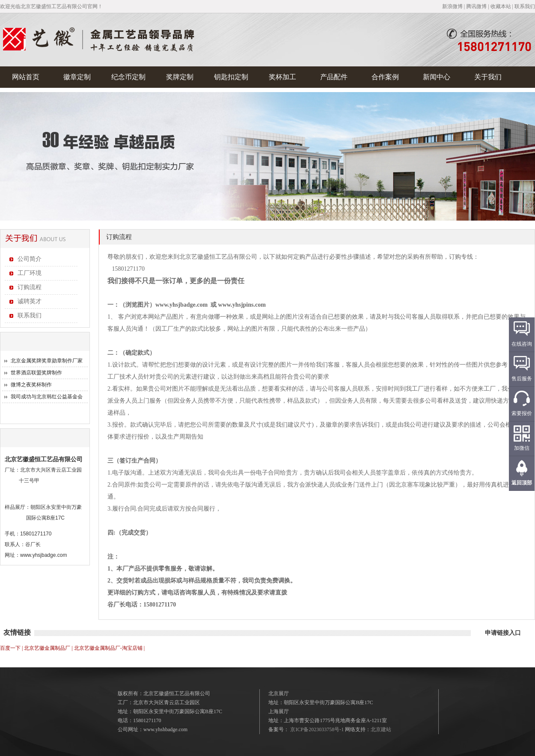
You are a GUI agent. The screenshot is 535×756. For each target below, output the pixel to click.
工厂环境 (30, 273)
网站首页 (26, 77)
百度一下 (10, 648)
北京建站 (381, 729)
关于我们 (488, 77)
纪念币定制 (128, 77)
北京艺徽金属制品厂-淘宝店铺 (108, 648)
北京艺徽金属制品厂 (47, 648)
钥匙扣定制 (231, 77)
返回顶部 (522, 483)
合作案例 (385, 77)
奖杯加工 (282, 77)
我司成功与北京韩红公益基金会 (47, 397)
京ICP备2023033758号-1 (317, 729)
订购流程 (30, 287)
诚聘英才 (30, 301)
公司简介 (30, 259)
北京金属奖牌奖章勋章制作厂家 (47, 361)
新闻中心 (437, 77)
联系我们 (30, 315)
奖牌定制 (180, 77)
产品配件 (334, 77)
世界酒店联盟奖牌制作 (36, 373)
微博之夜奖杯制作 (31, 385)
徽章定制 (77, 77)
